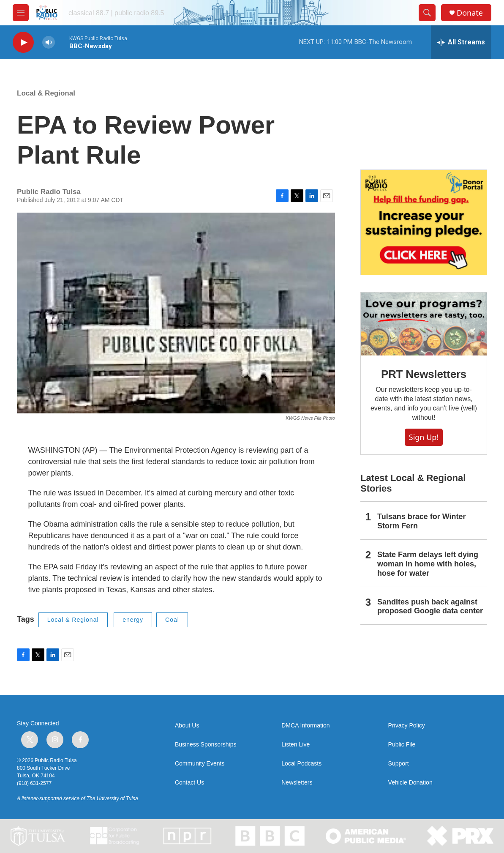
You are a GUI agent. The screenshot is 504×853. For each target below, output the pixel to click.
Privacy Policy (407, 726)
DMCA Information (305, 726)
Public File (402, 745)
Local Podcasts (301, 764)
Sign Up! (424, 437)
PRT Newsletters (424, 374)
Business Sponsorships (206, 745)
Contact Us (189, 783)
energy (133, 620)
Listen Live (296, 745)
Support (399, 764)
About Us (187, 726)
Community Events (200, 764)
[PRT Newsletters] (424, 324)
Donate (470, 13)
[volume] (49, 42)
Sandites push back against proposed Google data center (430, 607)
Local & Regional (46, 93)
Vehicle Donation (410, 783)
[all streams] (461, 42)
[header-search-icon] (427, 13)
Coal (172, 620)
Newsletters (297, 783)
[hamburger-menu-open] (21, 13)
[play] (23, 42)
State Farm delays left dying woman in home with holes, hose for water (428, 564)
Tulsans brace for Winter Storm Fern (422, 521)
